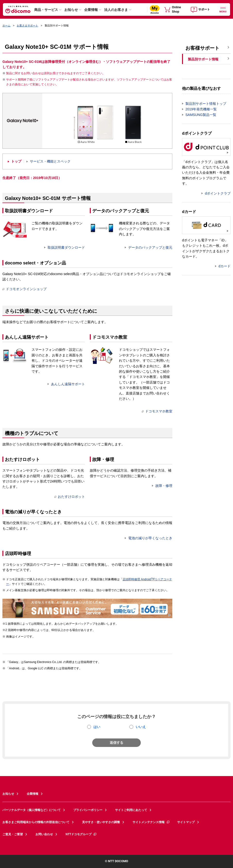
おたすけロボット (70, 497)
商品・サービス (46, 10)
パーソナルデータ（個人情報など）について (32, 810)
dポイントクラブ (218, 193)
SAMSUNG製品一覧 (201, 115)
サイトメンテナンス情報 (151, 822)
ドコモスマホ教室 (157, 411)
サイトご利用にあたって (131, 810)
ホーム (6, 25)
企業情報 (91, 10)
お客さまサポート (27, 25)
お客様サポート (202, 48)
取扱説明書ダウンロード (66, 247)
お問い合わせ (44, 834)
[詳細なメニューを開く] (223, 9)
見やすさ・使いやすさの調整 (101, 822)
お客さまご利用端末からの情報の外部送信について (36, 822)
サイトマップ (186, 822)
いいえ (141, 727)
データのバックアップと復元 (150, 247)
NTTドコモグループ (81, 834)
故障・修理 (164, 486)
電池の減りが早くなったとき (150, 538)
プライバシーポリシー (88, 810)
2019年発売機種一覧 (201, 109)
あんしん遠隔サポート (68, 384)
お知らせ (71, 10)
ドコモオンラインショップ (25, 289)
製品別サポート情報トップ (206, 104)
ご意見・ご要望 (13, 834)
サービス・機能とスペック (50, 161)
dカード (225, 266)
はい (97, 727)
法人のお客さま (116, 10)
